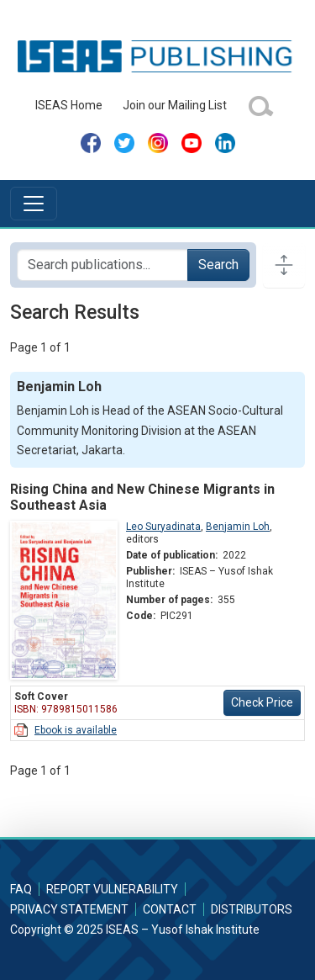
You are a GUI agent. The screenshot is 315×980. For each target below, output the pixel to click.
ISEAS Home (69, 105)
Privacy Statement (69, 909)
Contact (170, 909)
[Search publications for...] (102, 265)
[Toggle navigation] (34, 204)
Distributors (252, 909)
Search (218, 265)
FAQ (21, 889)
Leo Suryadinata (163, 527)
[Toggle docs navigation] (284, 265)
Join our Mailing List (175, 105)
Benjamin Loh (238, 527)
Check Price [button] (262, 702)
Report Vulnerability (112, 889)
